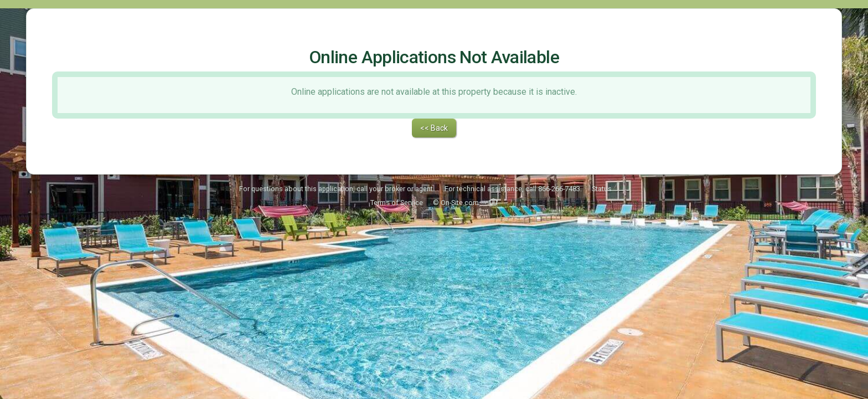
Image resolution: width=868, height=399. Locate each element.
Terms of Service (397, 174)
